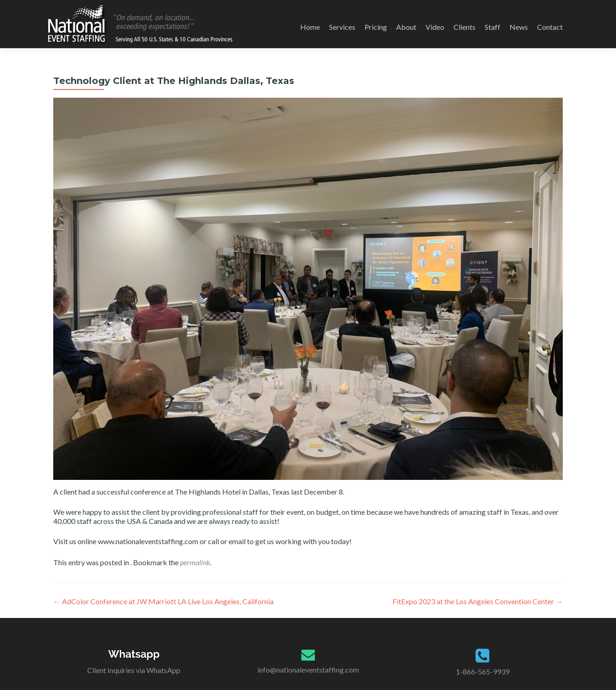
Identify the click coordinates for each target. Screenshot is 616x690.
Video (435, 27)
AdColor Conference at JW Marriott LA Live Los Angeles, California (163, 601)
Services (342, 27)
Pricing (376, 27)
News (519, 27)
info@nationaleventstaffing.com (308, 670)
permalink (195, 562)
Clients (465, 27)
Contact (550, 27)
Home (310, 27)
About (406, 27)
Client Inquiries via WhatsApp (134, 670)
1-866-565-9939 (483, 671)
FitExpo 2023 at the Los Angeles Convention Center (478, 601)
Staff (493, 27)
